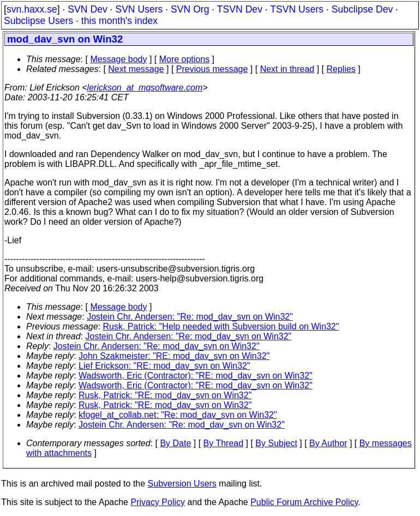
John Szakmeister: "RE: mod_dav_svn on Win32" (174, 356)
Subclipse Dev (362, 9)
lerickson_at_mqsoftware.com (145, 88)
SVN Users (139, 9)
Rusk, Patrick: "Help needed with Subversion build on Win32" (221, 326)
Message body (118, 59)
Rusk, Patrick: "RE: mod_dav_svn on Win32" (165, 395)
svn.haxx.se (32, 9)
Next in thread (287, 69)
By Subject (276, 443)
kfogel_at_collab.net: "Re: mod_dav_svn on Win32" (178, 415)
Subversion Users (182, 484)
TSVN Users (297, 9)
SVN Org (190, 9)
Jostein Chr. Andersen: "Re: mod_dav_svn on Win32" (190, 317)
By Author (328, 443)
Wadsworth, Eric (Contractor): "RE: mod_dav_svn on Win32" (196, 376)
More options (185, 59)
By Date (175, 443)
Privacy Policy (158, 502)
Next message (136, 69)
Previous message (212, 69)
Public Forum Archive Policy (304, 502)
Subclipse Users (38, 21)
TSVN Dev (240, 9)
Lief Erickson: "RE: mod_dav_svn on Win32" (164, 366)
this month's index (119, 21)
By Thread (224, 443)
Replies (341, 69)
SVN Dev (87, 9)
